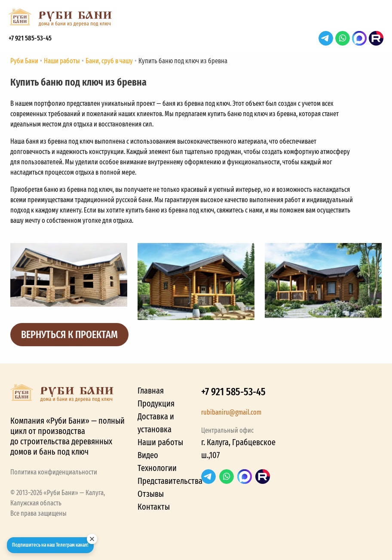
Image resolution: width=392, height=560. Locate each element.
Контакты (154, 507)
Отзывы (151, 494)
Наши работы (160, 442)
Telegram (326, 38)
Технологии (157, 468)
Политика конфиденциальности (54, 472)
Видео (148, 455)
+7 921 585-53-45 (30, 38)
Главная (151, 391)
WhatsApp (343, 38)
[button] (375, 20)
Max (359, 38)
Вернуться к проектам (69, 335)
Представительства (170, 481)
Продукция (156, 403)
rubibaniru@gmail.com (231, 412)
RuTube (376, 38)
